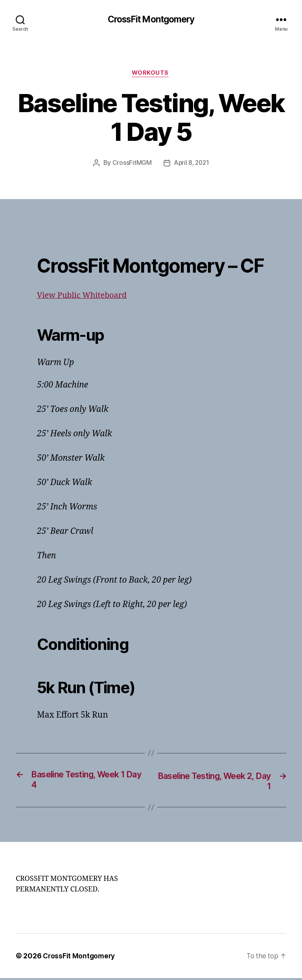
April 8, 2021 (192, 164)
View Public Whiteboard (85, 297)
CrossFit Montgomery (151, 20)
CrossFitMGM (131, 164)
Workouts (151, 74)
